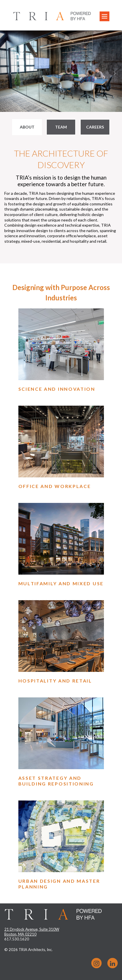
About (27, 127)
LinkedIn (113, 963)
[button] (9, 71)
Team (61, 127)
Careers (95, 127)
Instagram (96, 963)
